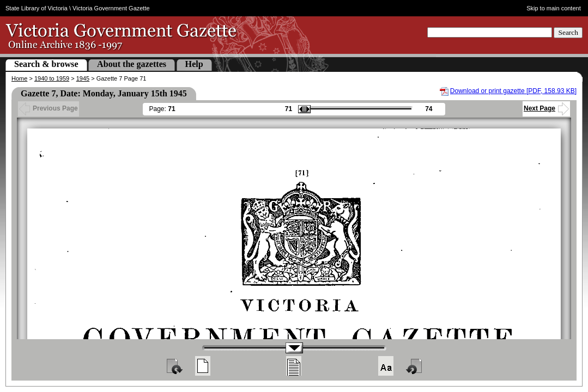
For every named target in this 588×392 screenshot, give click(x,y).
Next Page (546, 108)
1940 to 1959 (52, 78)
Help (194, 64)
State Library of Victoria (37, 8)
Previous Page (49, 108)
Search (568, 32)
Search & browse (46, 64)
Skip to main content (554, 8)
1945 (83, 78)
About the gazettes (132, 64)
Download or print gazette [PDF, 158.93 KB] (513, 91)
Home (19, 78)
